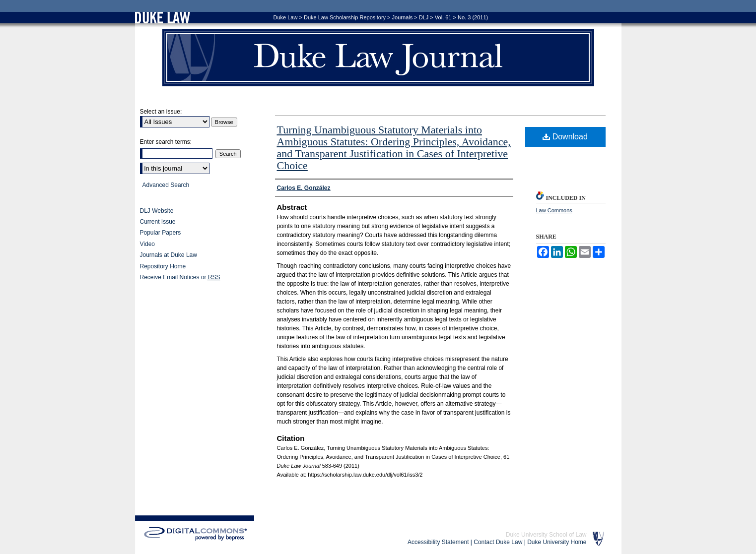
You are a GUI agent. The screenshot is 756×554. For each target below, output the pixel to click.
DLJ (424, 17)
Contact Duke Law (498, 542)
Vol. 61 (443, 17)
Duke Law (286, 17)
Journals (403, 17)
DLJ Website (157, 211)
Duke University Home (557, 542)
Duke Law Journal (378, 58)
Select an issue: (161, 112)
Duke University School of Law (546, 535)
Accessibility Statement (438, 542)
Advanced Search (166, 185)
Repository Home (163, 266)
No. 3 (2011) (473, 17)
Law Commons (554, 210)
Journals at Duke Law (169, 255)
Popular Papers (161, 233)
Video (147, 244)
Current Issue (158, 222)
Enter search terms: (166, 142)
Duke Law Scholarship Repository (345, 17)
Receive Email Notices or (180, 277)
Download (565, 137)
